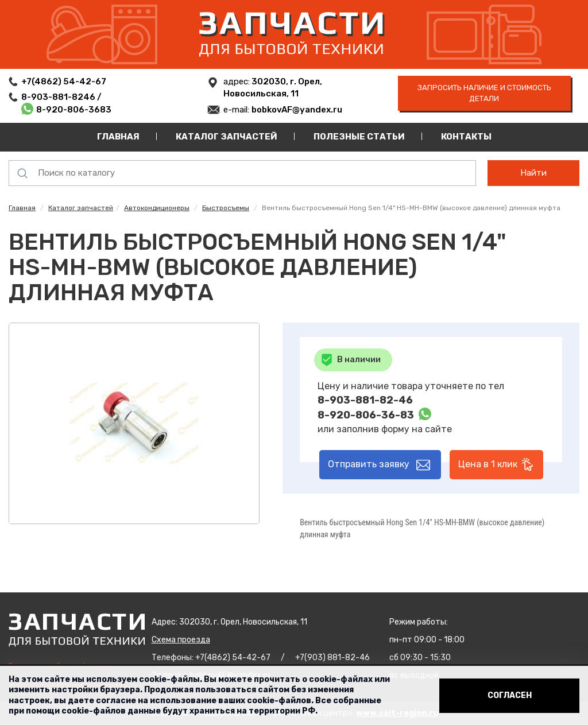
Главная (118, 137)
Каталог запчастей (227, 137)
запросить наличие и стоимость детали (484, 93)
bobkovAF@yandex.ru (297, 110)
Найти (533, 173)
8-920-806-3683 (74, 110)
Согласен (510, 695)
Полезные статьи (359, 137)
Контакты (466, 137)
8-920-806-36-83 (366, 415)
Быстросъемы (226, 208)
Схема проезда (181, 640)
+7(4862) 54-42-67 (64, 82)
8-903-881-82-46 (365, 400)
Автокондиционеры (157, 208)
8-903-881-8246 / (62, 97)
